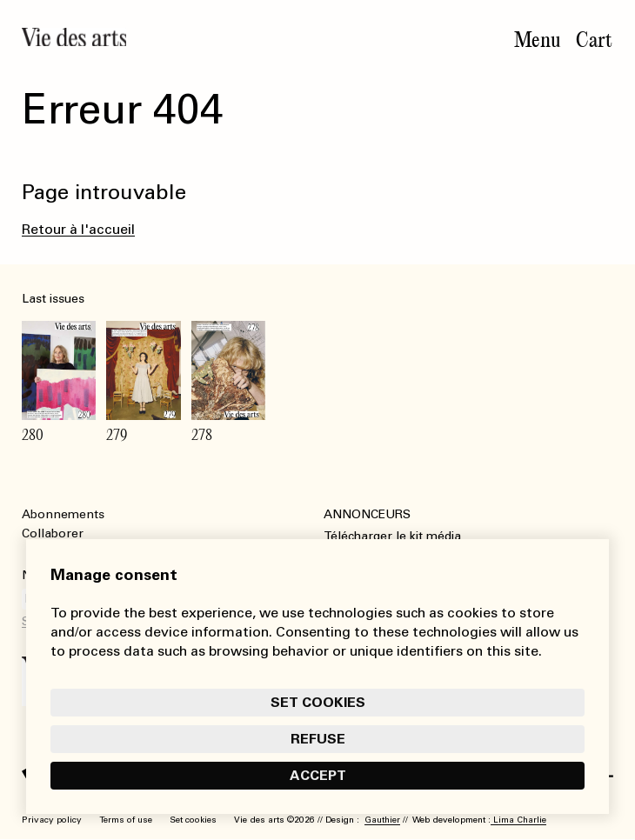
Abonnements (63, 514)
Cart (594, 40)
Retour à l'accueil (78, 229)
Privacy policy (52, 820)
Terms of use (126, 820)
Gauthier (382, 820)
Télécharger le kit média (392, 536)
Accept (318, 775)
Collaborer (53, 533)
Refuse (318, 739)
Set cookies (318, 702)
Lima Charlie (518, 820)
